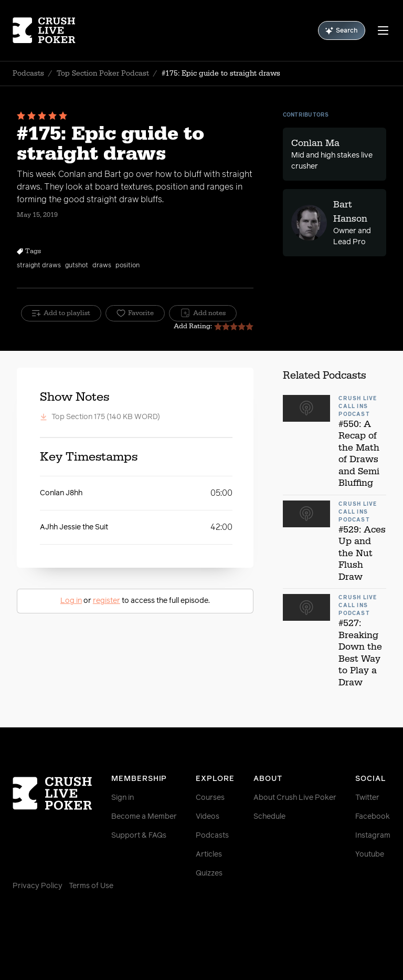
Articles (209, 854)
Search (342, 31)
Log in (71, 601)
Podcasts (28, 74)
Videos (208, 817)
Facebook (373, 817)
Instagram (373, 836)
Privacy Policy (38, 886)
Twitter (367, 798)
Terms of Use (91, 886)
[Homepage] (44, 30)
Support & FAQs (139, 836)
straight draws (39, 266)
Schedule (269, 817)
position (128, 266)
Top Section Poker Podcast (103, 74)
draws (102, 266)
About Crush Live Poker (295, 798)
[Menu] (383, 30)
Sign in (123, 798)
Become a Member (144, 817)
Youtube (370, 854)
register (107, 601)
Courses (210, 798)
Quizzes (209, 873)
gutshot (77, 266)
